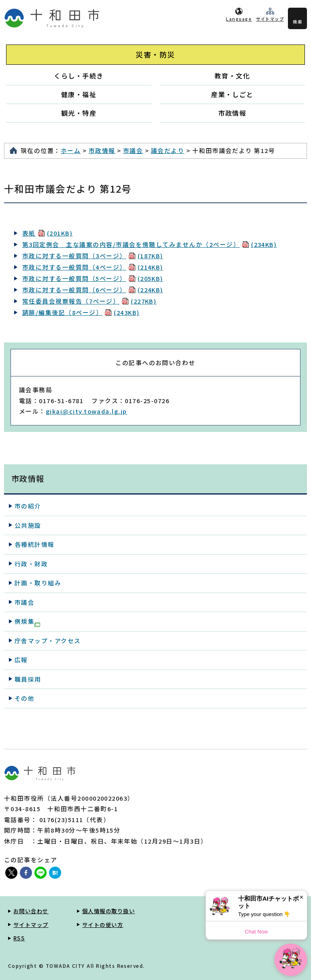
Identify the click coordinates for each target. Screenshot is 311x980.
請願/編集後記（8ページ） (81, 312)
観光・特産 (79, 113)
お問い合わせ (31, 911)
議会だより (168, 150)
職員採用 (28, 679)
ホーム (71, 150)
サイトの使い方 (103, 925)
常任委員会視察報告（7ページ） (89, 301)
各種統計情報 (35, 544)
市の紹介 (28, 506)
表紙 (47, 233)
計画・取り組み (38, 583)
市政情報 (232, 113)
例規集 (27, 622)
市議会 (133, 150)
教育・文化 (232, 76)
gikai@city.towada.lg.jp (86, 411)
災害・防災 (155, 54)
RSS (19, 938)
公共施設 (28, 525)
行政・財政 (31, 564)
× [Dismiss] (301, 897)
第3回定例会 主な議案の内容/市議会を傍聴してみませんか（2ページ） (149, 244)
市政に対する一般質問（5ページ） (93, 278)
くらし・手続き (79, 76)
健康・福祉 (79, 94)
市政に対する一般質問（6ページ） (93, 290)
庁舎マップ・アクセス (48, 641)
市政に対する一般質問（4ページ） (93, 267)
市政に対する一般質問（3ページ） (93, 256)
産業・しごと (232, 94)
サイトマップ (270, 19)
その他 (24, 698)
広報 (21, 660)
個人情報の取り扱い (109, 911)
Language (239, 19)
